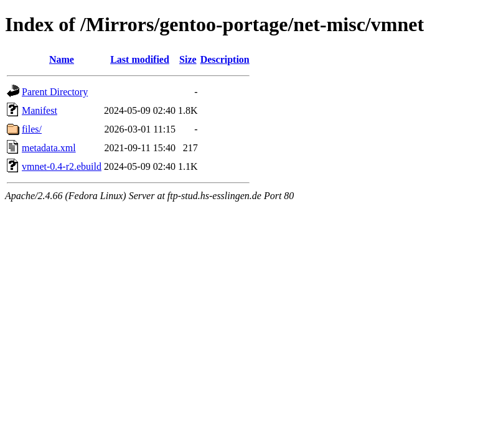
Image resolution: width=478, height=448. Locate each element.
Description (225, 59)
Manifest (40, 110)
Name (62, 59)
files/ (32, 129)
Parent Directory (55, 92)
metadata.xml (49, 148)
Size (188, 59)
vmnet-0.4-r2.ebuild (62, 166)
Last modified (140, 59)
